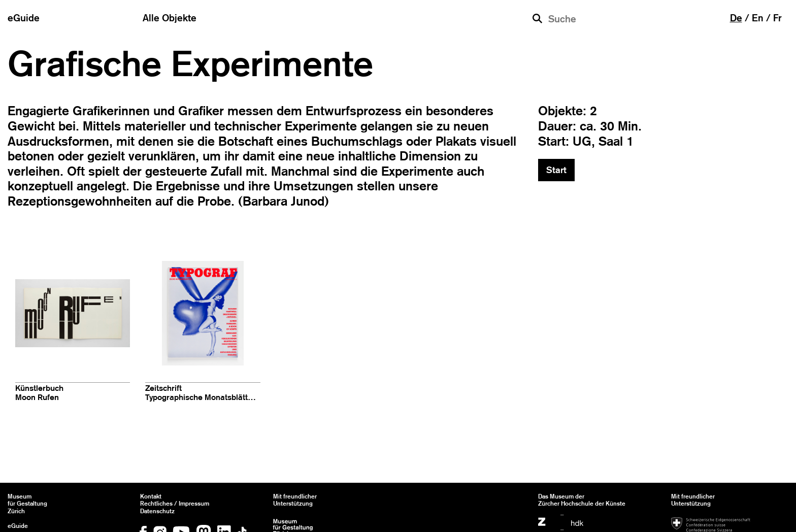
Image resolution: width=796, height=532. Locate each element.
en (758, 18)
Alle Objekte (170, 18)
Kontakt (151, 496)
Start (556, 170)
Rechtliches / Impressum (175, 504)
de (736, 18)
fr (777, 18)
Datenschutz (157, 511)
